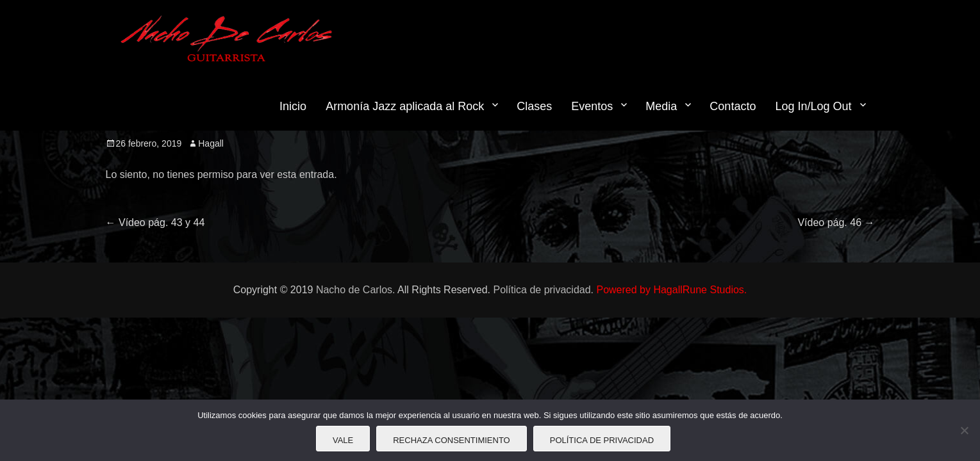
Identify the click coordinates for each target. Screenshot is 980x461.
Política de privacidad (602, 440)
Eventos (592, 106)
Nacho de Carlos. (356, 290)
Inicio (293, 106)
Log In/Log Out (813, 106)
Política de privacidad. (543, 290)
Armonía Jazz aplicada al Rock (405, 106)
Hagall (211, 143)
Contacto (733, 106)
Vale (343, 440)
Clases (534, 106)
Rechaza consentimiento (452, 440)
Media (661, 106)
